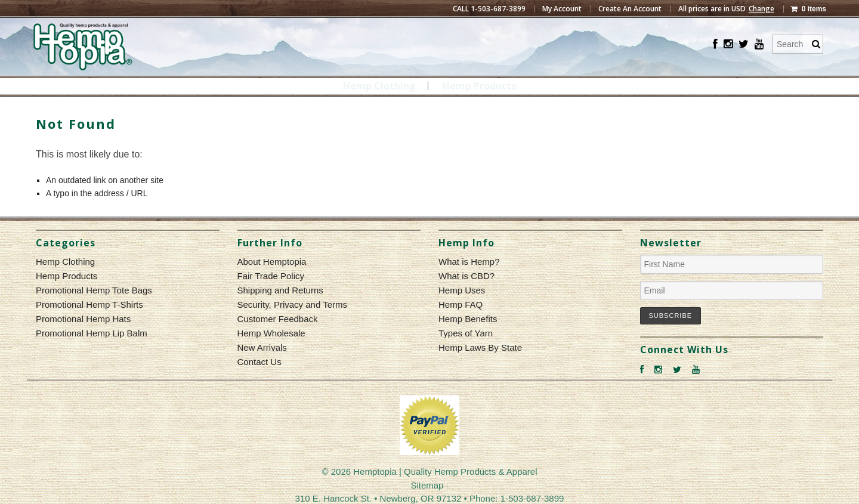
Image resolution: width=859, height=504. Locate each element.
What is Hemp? (469, 262)
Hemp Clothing (379, 86)
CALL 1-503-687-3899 (489, 9)
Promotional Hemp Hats (83, 319)
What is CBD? (466, 276)
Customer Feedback (278, 319)
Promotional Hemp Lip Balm (92, 333)
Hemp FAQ (461, 304)
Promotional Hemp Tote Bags (94, 290)
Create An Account (630, 9)
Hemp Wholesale (271, 333)
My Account (562, 9)
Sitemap (427, 485)
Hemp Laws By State (480, 347)
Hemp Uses (462, 290)
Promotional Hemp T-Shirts (89, 304)
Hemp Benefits (468, 319)
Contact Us (259, 362)
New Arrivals (262, 347)
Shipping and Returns (280, 290)
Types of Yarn (466, 333)
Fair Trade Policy (271, 276)
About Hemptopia (272, 262)
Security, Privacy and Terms (293, 304)
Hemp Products (479, 86)
